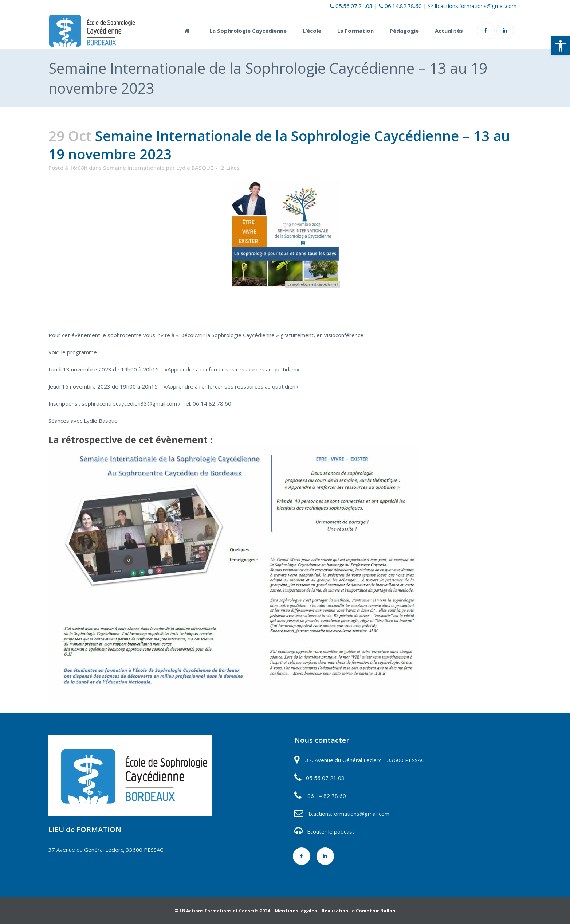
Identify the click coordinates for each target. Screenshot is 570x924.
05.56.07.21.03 (351, 6)
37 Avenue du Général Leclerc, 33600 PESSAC (106, 850)
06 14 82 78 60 (327, 796)
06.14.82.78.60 (400, 6)
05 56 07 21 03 (325, 778)
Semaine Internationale (134, 168)
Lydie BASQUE (195, 168)
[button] (561, 46)
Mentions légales (296, 911)
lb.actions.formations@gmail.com (472, 6)
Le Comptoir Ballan (372, 911)
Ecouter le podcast (331, 831)
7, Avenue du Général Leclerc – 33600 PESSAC (366, 760)
